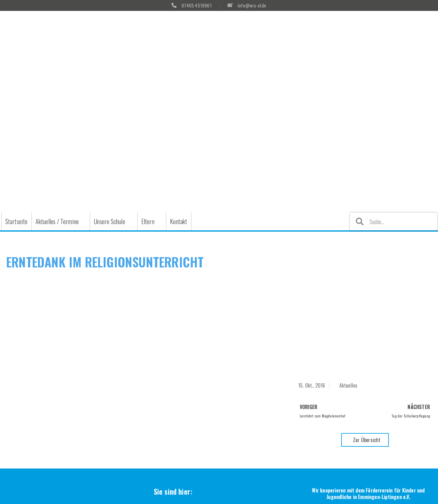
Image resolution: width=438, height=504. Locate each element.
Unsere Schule (109, 221)
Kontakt (179, 221)
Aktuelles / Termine (57, 221)
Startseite (16, 221)
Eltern (148, 221)
